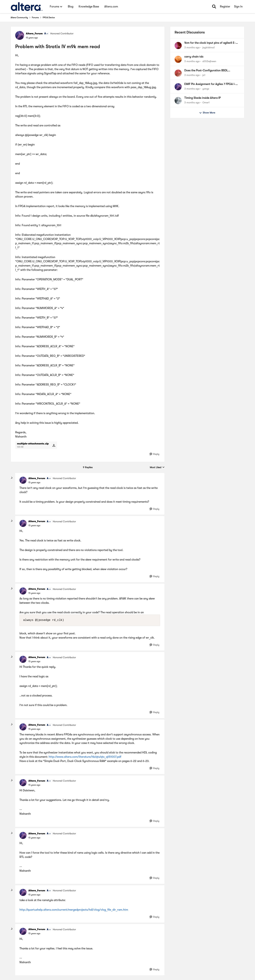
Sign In (238, 7)
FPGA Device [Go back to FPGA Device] (49, 18)
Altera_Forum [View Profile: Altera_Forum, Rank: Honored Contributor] (34, 33)
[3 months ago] (192, 48)
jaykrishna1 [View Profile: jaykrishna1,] (209, 47)
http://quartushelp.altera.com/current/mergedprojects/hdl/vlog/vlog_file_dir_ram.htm (74, 910)
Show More (207, 113)
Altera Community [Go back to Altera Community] (19, 18)
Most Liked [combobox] (157, 468)
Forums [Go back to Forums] (35, 18)
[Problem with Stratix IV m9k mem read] (34, 482)
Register (225, 7)
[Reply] (154, 454)
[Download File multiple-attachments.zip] (54, 445)
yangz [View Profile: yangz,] (206, 89)
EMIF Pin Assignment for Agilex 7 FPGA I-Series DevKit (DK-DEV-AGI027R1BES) (210, 84)
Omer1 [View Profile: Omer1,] (206, 102)
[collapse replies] (12, 478)
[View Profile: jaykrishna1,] (178, 45)
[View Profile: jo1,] (178, 73)
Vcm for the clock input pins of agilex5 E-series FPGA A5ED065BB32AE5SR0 (210, 43)
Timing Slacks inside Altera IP (202, 98)
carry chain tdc (194, 57)
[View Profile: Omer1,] (178, 101)
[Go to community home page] (27, 7)
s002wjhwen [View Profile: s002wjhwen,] (209, 61)
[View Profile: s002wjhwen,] (178, 59)
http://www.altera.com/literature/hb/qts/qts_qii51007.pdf (85, 757)
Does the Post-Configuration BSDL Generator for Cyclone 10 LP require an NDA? (209, 71)
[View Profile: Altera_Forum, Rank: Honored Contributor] (20, 35)
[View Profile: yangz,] (178, 87)
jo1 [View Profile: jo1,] (204, 75)
